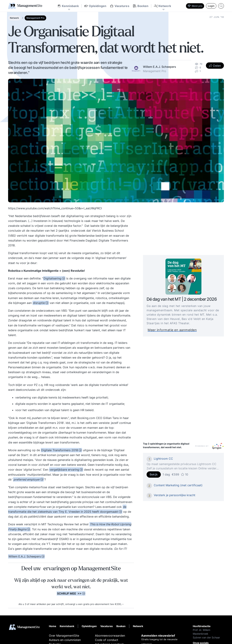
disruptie (39, 303)
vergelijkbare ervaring (64, 470)
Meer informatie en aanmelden (178, 330)
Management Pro (35, 18)
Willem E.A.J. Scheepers (25, 556)
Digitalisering (52, 278)
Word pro (195, 6)
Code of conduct (107, 640)
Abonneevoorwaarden (110, 636)
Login (211, 6)
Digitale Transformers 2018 (60, 450)
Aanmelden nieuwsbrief (158, 636)
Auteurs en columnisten (65, 640)
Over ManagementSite (64, 636)
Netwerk (14, 18)
